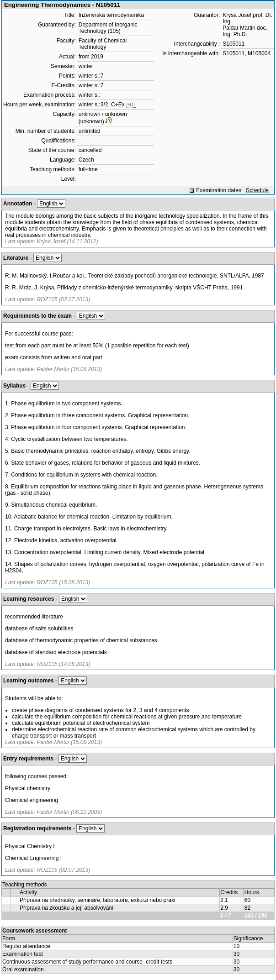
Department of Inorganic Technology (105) (108, 28)
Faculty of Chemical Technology (103, 44)
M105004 (259, 53)
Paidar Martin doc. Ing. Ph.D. (245, 31)
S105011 (234, 44)
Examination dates (219, 190)
